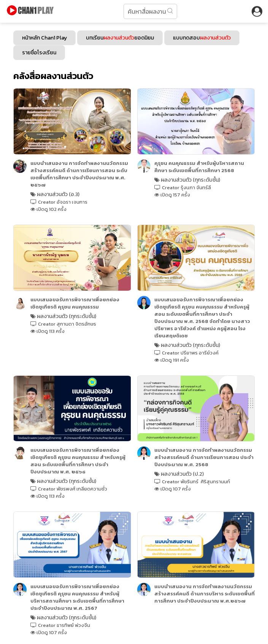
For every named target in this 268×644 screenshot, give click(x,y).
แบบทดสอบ (202, 38)
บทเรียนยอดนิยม (120, 38)
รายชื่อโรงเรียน (39, 53)
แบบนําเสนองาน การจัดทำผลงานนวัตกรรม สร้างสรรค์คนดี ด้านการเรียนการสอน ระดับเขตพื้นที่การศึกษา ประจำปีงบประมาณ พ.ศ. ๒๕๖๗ (79, 174)
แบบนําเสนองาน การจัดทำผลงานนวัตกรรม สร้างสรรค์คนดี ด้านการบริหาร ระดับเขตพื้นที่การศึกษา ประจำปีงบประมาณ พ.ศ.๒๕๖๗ (205, 594)
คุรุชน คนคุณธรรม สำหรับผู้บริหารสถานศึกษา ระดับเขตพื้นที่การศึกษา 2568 (199, 167)
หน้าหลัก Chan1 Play (44, 38)
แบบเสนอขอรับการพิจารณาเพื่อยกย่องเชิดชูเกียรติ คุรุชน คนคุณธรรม (75, 303)
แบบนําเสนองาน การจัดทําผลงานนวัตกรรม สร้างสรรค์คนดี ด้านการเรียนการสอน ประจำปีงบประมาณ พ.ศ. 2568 (204, 457)
